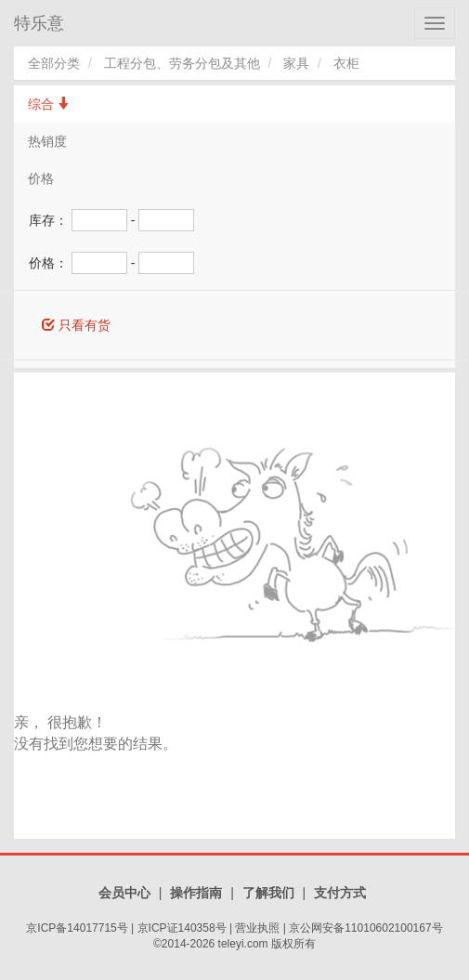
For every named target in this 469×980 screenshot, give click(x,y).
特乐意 (39, 23)
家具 (296, 63)
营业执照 (257, 928)
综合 (49, 104)
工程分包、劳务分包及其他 (182, 63)
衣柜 (346, 63)
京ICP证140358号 (182, 928)
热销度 (47, 141)
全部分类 (54, 63)
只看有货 (76, 325)
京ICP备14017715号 (77, 928)
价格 (41, 178)
